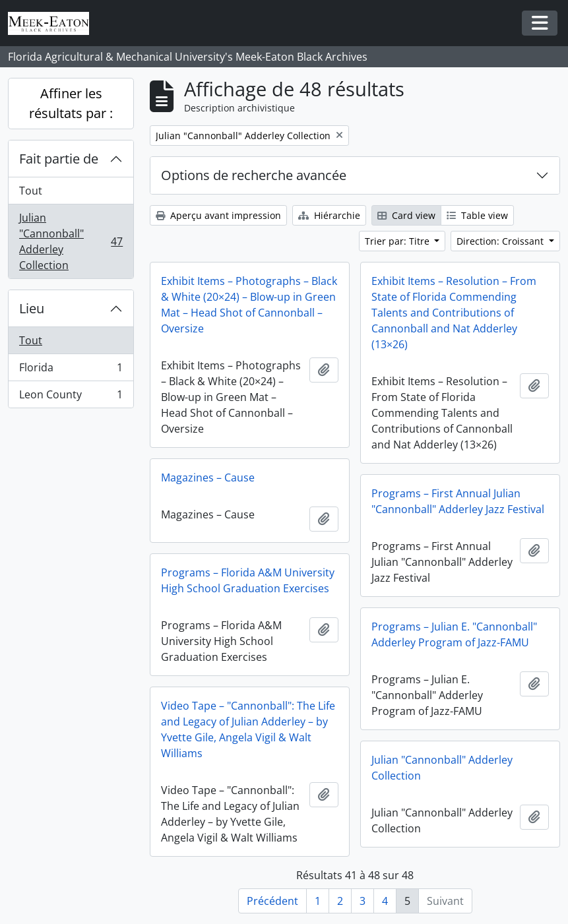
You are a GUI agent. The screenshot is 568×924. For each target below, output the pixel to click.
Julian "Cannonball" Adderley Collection (71, 241)
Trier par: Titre (398, 241)
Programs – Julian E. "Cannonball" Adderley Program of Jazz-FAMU (454, 634)
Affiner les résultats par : (71, 103)
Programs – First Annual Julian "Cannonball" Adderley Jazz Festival (458, 501)
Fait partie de (59, 159)
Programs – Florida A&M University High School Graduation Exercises (248, 580)
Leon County (71, 397)
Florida (71, 370)
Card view (406, 215)
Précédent (272, 901)
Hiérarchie (329, 215)
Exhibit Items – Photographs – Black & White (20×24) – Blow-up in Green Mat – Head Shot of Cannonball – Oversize (249, 305)
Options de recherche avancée (254, 175)
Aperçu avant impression (218, 215)
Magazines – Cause (208, 477)
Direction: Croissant (501, 241)
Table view (477, 215)
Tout (31, 191)
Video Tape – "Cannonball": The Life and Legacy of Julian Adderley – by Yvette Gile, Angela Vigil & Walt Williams (248, 729)
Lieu (32, 308)
